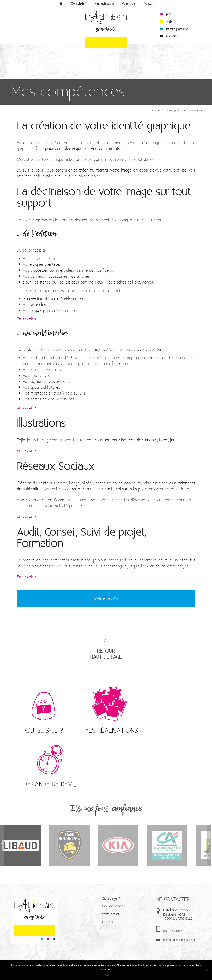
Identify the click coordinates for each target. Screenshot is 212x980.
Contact (149, 3)
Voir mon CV (106, 599)
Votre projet (129, 3)
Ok (107, 975)
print (169, 14)
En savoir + (27, 319)
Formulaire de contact (179, 940)
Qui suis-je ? (79, 3)
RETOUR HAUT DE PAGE (106, 654)
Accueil (61, 3)
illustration (172, 36)
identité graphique (177, 29)
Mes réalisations (104, 3)
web (169, 22)
